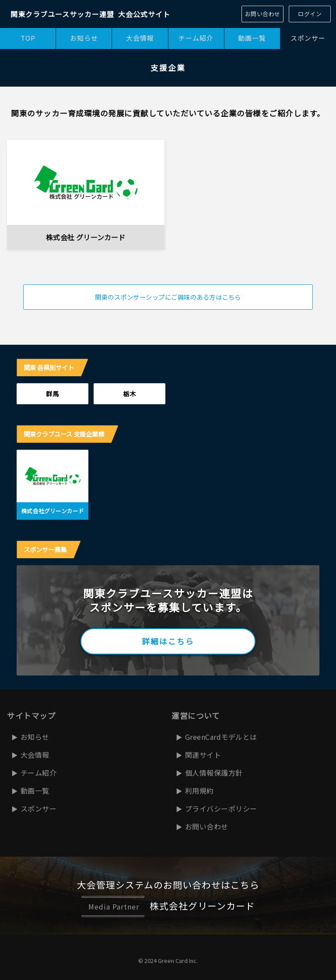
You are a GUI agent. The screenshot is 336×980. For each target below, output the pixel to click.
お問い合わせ (263, 14)
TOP (28, 38)
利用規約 (199, 791)
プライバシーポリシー (221, 808)
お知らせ (84, 38)
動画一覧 (252, 38)
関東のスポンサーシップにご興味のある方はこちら (168, 297)
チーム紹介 (196, 38)
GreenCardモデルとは (221, 737)
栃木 (129, 394)
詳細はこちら (168, 641)
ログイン (310, 14)
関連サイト (203, 755)
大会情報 (140, 38)
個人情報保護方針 (214, 773)
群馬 (52, 394)
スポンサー (39, 808)
